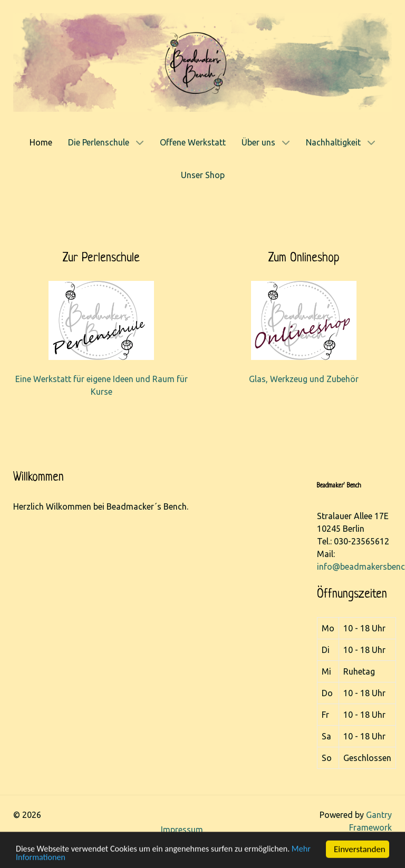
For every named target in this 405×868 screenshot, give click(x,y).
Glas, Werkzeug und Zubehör (304, 379)
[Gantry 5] (202, 62)
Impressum (182, 830)
